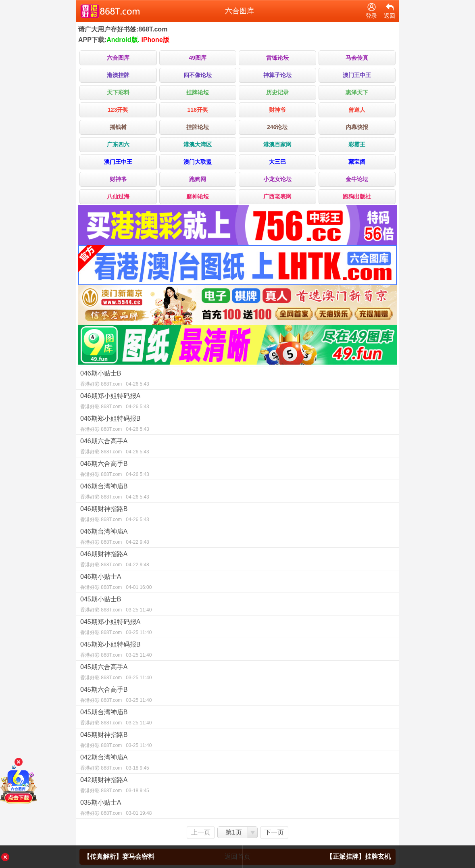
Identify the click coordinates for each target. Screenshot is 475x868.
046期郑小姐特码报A (237, 402)
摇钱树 (118, 127)
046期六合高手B (237, 470)
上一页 (201, 832)
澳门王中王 (357, 75)
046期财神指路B (237, 515)
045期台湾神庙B (237, 718)
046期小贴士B (237, 380)
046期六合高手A (237, 447)
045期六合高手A (237, 673)
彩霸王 (357, 144)
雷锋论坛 (277, 58)
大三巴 (277, 162)
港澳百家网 (277, 144)
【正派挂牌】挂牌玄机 (358, 857)
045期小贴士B (237, 605)
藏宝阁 (357, 162)
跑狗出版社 (357, 196)
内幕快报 (357, 127)
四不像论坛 (198, 75)
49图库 (198, 58)
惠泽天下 (357, 92)
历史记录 (277, 92)
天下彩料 (118, 92)
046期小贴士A (237, 583)
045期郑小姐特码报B (237, 651)
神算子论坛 (277, 75)
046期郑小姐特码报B (237, 425)
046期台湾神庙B (237, 492)
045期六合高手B (237, 696)
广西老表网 (277, 196)
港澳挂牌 (118, 75)
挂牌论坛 (198, 92)
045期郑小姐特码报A (237, 628)
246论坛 (277, 127)
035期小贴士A (237, 809)
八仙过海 (118, 196)
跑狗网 (198, 179)
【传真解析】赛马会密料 (119, 857)
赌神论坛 (198, 196)
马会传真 (357, 58)
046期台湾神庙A (237, 538)
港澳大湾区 (198, 144)
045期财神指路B (237, 741)
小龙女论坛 (277, 179)
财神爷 (277, 110)
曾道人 (357, 110)
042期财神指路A (237, 786)
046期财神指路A (237, 560)
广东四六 (118, 144)
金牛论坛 (357, 179)
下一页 (274, 832)
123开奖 (118, 110)
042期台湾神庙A (237, 764)
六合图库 (118, 58)
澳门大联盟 (198, 162)
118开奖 (198, 110)
